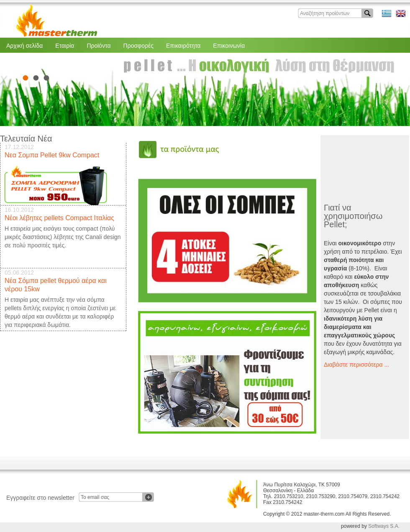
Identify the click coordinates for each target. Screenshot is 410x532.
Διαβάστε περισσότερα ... (356, 365)
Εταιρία (65, 46)
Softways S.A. (384, 526)
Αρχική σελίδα (24, 46)
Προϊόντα (99, 46)
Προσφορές (138, 46)
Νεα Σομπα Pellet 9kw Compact (52, 155)
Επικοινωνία (229, 46)
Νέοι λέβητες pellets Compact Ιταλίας (59, 218)
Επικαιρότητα (183, 46)
